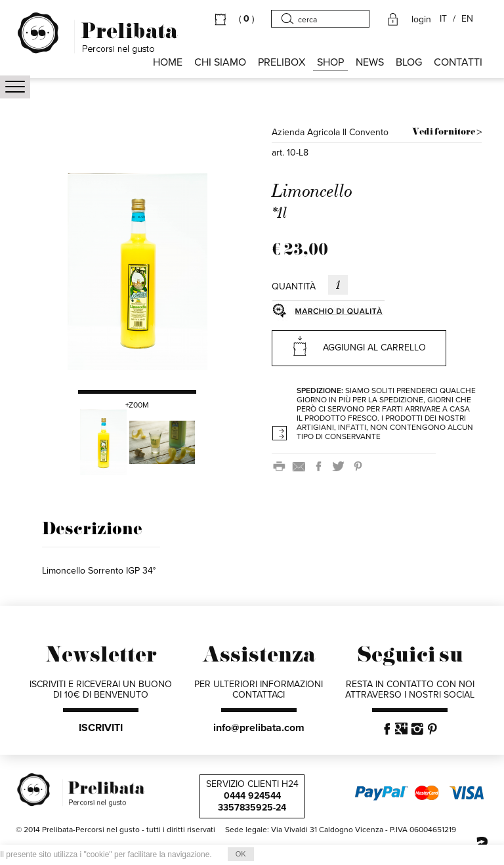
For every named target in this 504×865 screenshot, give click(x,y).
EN (467, 19)
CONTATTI (458, 62)
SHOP (330, 62)
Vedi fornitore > (447, 132)
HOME (168, 62)
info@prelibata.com (259, 728)
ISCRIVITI (101, 728)
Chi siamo (220, 62)
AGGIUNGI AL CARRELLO (359, 346)
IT (443, 19)
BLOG (409, 62)
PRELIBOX (282, 62)
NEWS (370, 62)
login (421, 20)
